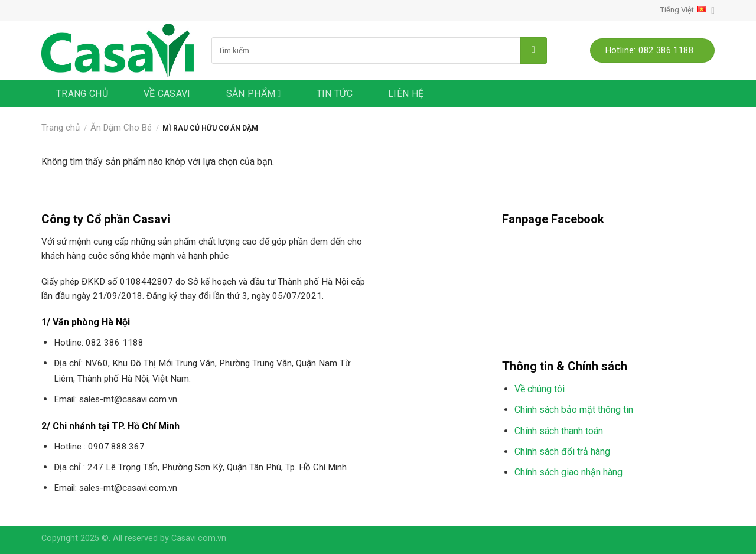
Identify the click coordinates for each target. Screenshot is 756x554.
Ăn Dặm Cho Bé (121, 128)
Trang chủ (82, 94)
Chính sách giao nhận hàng (568, 472)
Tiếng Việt (687, 10)
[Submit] (534, 50)
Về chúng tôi (540, 389)
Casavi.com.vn (199, 538)
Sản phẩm (254, 94)
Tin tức (335, 94)
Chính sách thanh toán (559, 431)
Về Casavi (167, 94)
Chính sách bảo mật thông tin (574, 410)
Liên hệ (406, 94)
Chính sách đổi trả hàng (562, 452)
